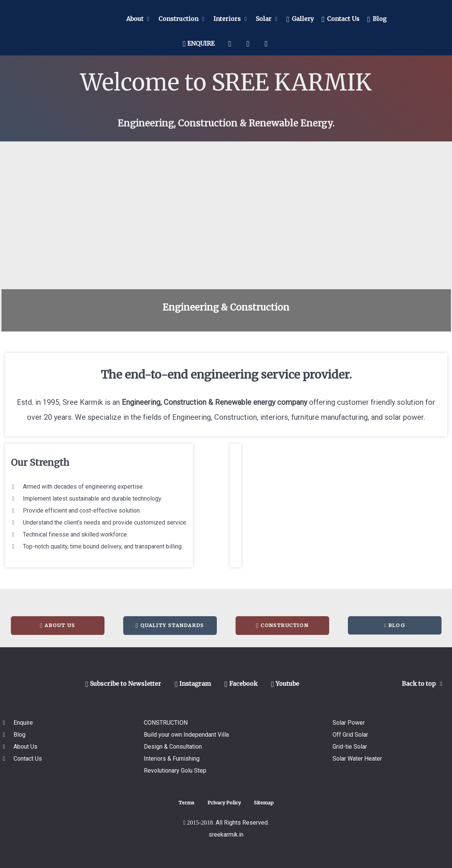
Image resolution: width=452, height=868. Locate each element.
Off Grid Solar (350, 735)
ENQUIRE (199, 43)
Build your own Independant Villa (186, 735)
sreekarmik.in (226, 835)
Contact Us (28, 759)
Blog (395, 625)
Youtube (285, 684)
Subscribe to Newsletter (123, 684)
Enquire (23, 723)
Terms (186, 803)
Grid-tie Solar (350, 747)
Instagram (193, 684)
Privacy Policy (224, 803)
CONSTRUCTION (166, 723)
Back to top (424, 684)
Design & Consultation (173, 747)
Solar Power (349, 723)
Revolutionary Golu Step (175, 771)
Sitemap (264, 803)
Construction (282, 625)
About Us (57, 625)
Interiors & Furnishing (172, 759)
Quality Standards (170, 625)
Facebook (241, 684)
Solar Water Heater (357, 759)
